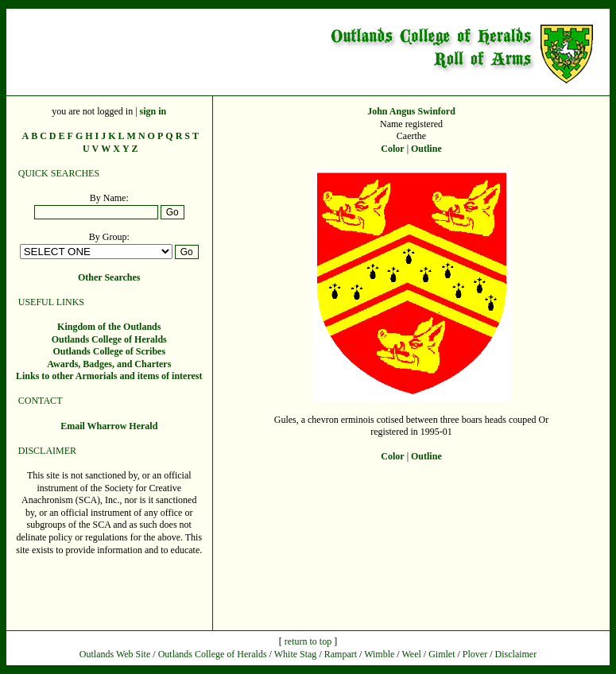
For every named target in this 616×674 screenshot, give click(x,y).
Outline (426, 149)
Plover (475, 654)
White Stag (296, 654)
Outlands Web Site (115, 654)
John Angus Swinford (411, 111)
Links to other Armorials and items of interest (109, 376)
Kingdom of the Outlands (109, 327)
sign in (153, 111)
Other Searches (109, 277)
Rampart (341, 654)
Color (392, 149)
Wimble (379, 654)
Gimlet (442, 654)
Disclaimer (516, 654)
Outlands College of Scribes (109, 351)
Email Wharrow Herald (109, 426)
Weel (411, 654)
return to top (308, 641)
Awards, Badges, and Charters (109, 364)
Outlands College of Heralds (109, 339)
